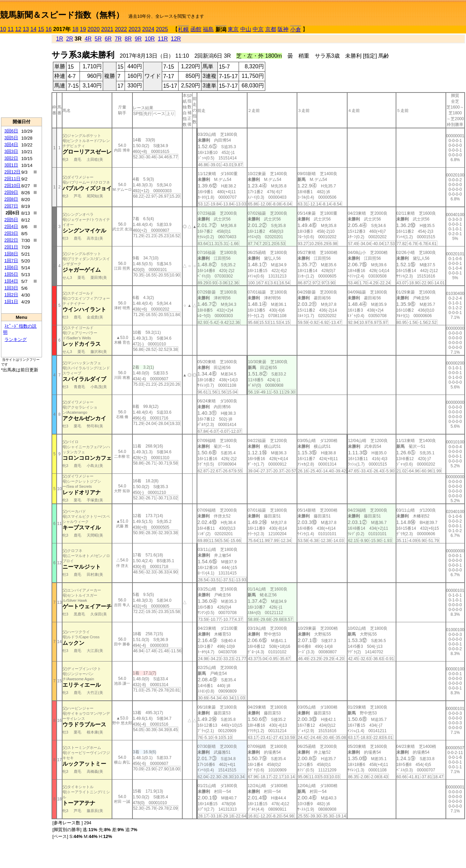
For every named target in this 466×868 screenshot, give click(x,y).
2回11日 (13, 179)
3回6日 (11, 131)
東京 (233, 29)
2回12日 (13, 172)
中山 (246, 29)
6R (108, 39)
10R (150, 39)
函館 (196, 29)
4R (88, 39)
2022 (121, 29)
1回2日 (11, 295)
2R (70, 39)
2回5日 (11, 220)
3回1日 (11, 165)
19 (83, 29)
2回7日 (11, 206)
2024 (148, 29)
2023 (135, 29)
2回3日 (11, 233)
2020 (94, 29)
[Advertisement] (22, 75)
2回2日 (11, 240)
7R (118, 39)
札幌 (183, 30)
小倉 (296, 30)
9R (138, 39)
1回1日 (11, 302)
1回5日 (11, 274)
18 (75, 29)
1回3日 (11, 288)
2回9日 (11, 192)
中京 (258, 29)
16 (49, 29)
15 (41, 29)
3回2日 (11, 158)
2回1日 (11, 247)
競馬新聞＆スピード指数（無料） (62, 15)
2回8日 (11, 199)
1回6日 (11, 267)
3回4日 (11, 145)
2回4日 (11, 226)
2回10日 (13, 186)
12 (18, 29)
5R (98, 39)
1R (59, 39)
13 (26, 29)
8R (128, 39)
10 (3, 29)
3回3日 (11, 151)
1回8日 (11, 254)
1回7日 (11, 261)
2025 (162, 29)
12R (176, 39)
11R (163, 39)
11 (11, 29)
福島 (208, 29)
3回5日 (11, 138)
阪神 (283, 29)
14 (33, 29)
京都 (271, 29)
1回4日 (11, 281)
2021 (107, 29)
